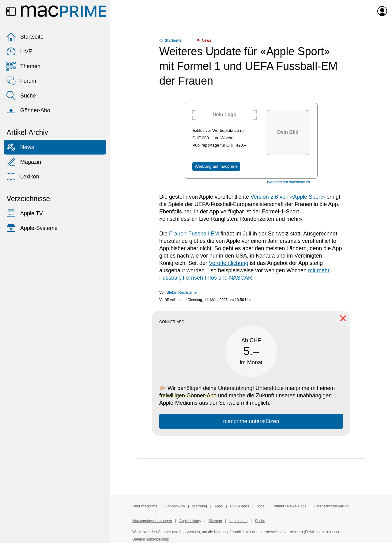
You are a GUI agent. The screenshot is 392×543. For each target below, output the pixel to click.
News (20, 147)
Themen (23, 66)
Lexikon (23, 177)
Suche (21, 96)
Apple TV (24, 213)
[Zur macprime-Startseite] (63, 11)
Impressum (238, 521)
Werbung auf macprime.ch (288, 182)
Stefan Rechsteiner (182, 293)
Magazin (24, 162)
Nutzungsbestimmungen (152, 521)
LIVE (19, 52)
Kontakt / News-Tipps (289, 506)
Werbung (199, 506)
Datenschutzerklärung (332, 506)
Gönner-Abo (28, 110)
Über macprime (145, 506)
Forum (21, 81)
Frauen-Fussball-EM (194, 234)
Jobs (260, 506)
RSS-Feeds (239, 506)
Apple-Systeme (32, 228)
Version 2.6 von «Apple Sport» (288, 197)
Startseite (25, 37)
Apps (219, 506)
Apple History (190, 521)
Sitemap (215, 521)
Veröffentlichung (229, 263)
